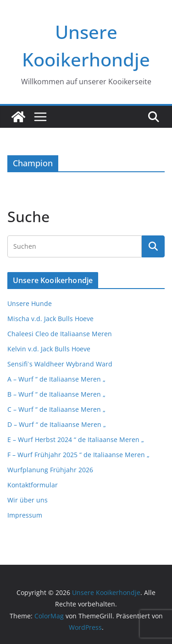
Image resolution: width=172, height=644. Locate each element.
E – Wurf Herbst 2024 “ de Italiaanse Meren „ (76, 439)
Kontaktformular (33, 485)
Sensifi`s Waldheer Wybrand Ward (60, 364)
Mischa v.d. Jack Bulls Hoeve (50, 319)
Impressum (25, 515)
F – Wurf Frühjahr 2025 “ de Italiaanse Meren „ (78, 455)
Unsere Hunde (30, 303)
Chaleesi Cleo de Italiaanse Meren (60, 334)
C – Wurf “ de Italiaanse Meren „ (56, 409)
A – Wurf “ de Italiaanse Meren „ (56, 379)
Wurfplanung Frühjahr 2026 (50, 470)
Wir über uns (28, 500)
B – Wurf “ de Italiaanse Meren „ (56, 394)
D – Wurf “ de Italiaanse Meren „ (57, 424)
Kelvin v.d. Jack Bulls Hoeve (49, 349)
